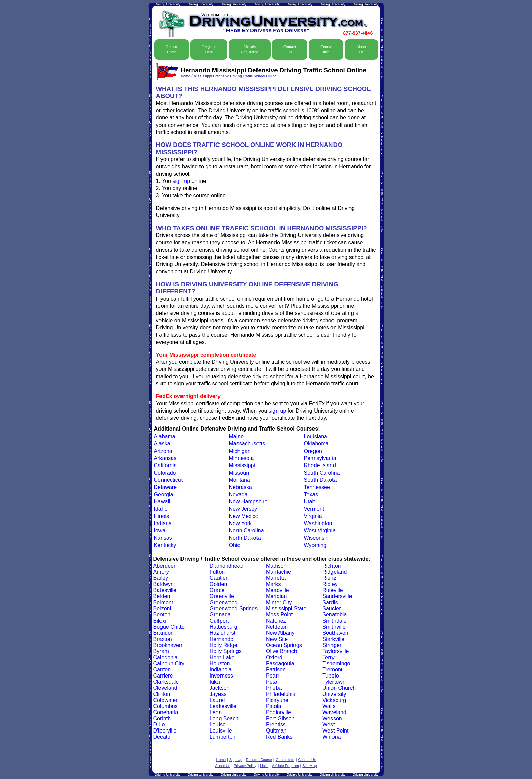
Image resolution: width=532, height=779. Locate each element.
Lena (216, 712)
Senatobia (335, 615)
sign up (181, 181)
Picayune (277, 700)
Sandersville (337, 596)
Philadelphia (281, 694)
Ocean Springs (284, 645)
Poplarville (279, 712)
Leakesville (223, 706)
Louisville (221, 731)
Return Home (172, 49)
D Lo (159, 725)
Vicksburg (334, 700)
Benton (162, 615)
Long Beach (224, 718)
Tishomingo (336, 663)
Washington (318, 523)
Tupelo (330, 676)
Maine (236, 436)
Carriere (163, 676)
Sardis (330, 602)
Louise (218, 725)
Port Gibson (280, 718)
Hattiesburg (224, 627)
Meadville (278, 590)
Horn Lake (222, 657)
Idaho (161, 509)
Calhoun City (169, 663)
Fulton (217, 572)
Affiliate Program (286, 766)
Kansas (163, 538)
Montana (240, 480)
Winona (331, 737)
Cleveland (165, 688)
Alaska (162, 444)
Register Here (209, 49)
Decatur (163, 737)
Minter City (279, 602)
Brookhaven (168, 645)
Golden (218, 584)
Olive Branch (282, 651)
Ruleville (332, 590)
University (334, 694)
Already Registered (250, 49)
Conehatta (166, 712)
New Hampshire (248, 502)
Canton (162, 670)
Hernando (222, 639)
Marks (273, 584)
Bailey (161, 578)
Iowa (160, 530)
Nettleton (277, 627)
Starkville (333, 639)
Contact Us (290, 49)
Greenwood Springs (234, 609)
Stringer (332, 645)
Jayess (218, 694)
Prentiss (276, 725)
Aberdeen (165, 566)
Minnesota (242, 458)
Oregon (313, 451)
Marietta (276, 578)
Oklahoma (316, 444)
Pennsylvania (320, 458)
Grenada (220, 615)
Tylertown (334, 682)
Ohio (235, 545)
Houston (220, 663)
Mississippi (242, 465)
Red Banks (279, 737)
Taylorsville (336, 651)
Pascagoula (280, 663)
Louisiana (316, 436)
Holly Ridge (224, 645)
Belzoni (162, 609)
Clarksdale (166, 682)
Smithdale (334, 621)
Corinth (162, 718)
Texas (311, 495)
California (166, 465)
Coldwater (166, 700)
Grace (217, 590)
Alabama (165, 436)
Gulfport (219, 621)
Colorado (165, 473)
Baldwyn (164, 584)
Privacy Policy (245, 766)
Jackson (220, 688)
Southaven (335, 633)
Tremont (332, 670)
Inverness (221, 676)
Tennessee (317, 487)
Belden (162, 596)
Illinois (161, 516)
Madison (276, 566)
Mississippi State (286, 609)
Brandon (164, 633)
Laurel (217, 700)
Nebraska (241, 487)
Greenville (222, 596)
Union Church (339, 688)
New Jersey (243, 509)
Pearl (272, 676)
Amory (161, 572)
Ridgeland (335, 572)
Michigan (240, 451)
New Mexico (244, 516)
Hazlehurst (223, 633)
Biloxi (160, 621)
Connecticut (168, 480)
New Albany (280, 633)
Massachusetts (247, 444)
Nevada (238, 495)
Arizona (163, 451)
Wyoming (315, 545)
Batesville (165, 590)
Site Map (309, 766)
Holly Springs (226, 651)
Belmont (163, 602)
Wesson (332, 718)
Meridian (276, 596)
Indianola (221, 670)
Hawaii (162, 502)
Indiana (163, 523)
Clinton (162, 694)
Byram (161, 651)
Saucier (331, 609)
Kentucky (165, 545)
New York (241, 523)
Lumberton (223, 737)
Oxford (274, 657)
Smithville (334, 627)
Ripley (330, 584)
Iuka (215, 682)
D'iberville (165, 731)
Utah (310, 502)
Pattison (276, 670)
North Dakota (245, 538)
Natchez (276, 621)
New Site (277, 639)
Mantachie (279, 572)
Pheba (274, 688)
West (328, 725)
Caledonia (166, 657)
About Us (361, 49)
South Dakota (320, 480)
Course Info (326, 49)
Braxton (163, 639)
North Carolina (246, 530)
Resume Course (259, 760)
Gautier (218, 578)
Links (264, 766)
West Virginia (320, 530)
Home (186, 76)
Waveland (334, 712)
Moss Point (279, 615)
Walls (329, 706)
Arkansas (165, 458)
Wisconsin (316, 538)
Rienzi (330, 578)
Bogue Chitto (169, 627)
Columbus (166, 706)
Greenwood (224, 602)
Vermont (314, 509)
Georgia (164, 495)
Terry (328, 657)
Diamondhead (227, 566)
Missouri (239, 473)
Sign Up (236, 760)
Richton (331, 566)
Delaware (166, 487)
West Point (335, 731)
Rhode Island (320, 465)
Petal (272, 682)
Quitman (276, 731)
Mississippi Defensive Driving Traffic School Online (235, 76)
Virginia (313, 516)
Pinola (273, 706)
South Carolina (322, 473)
